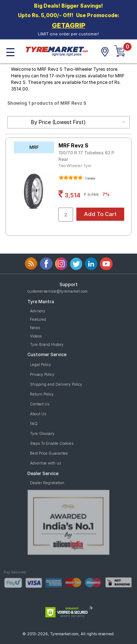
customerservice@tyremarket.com (58, 291)
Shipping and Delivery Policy (56, 384)
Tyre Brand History (47, 344)
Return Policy (42, 394)
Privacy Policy (42, 374)
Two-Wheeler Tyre (75, 166)
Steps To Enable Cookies (52, 443)
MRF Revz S (73, 145)
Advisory (38, 311)
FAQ (34, 424)
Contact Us (40, 404)
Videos (36, 336)
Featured (38, 319)
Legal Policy (41, 365)
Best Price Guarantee (49, 453)
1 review (90, 178)
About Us (38, 414)
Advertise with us (45, 463)
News (35, 328)
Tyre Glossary (42, 433)
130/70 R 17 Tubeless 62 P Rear (86, 156)
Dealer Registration (47, 483)
